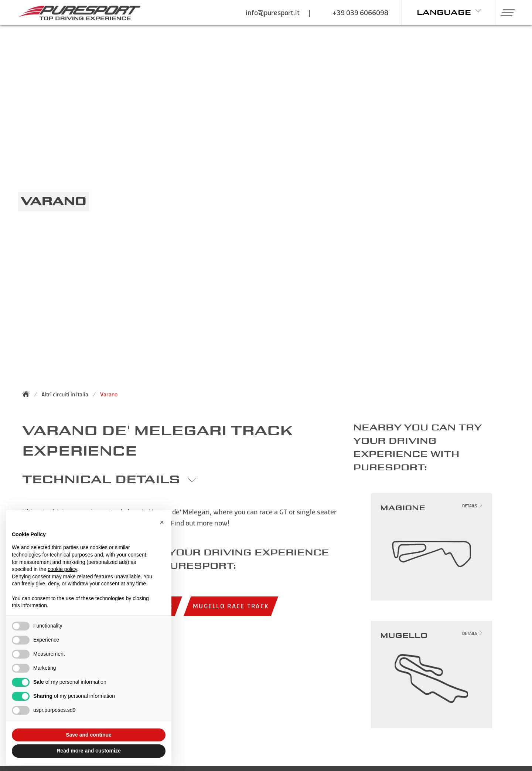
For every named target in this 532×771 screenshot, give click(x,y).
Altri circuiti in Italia (65, 394)
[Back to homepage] (28, 394)
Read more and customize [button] (89, 751)
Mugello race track (231, 606)
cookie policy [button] (62, 569)
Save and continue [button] (89, 735)
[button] (505, 13)
